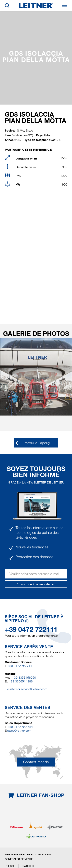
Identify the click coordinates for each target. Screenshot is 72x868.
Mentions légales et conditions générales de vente (28, 857)
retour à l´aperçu (38, 443)
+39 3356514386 (21, 681)
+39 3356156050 (24, 678)
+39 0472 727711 (20, 666)
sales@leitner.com (19, 731)
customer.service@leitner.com (27, 689)
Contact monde (36, 762)
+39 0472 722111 (31, 629)
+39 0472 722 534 (20, 727)
